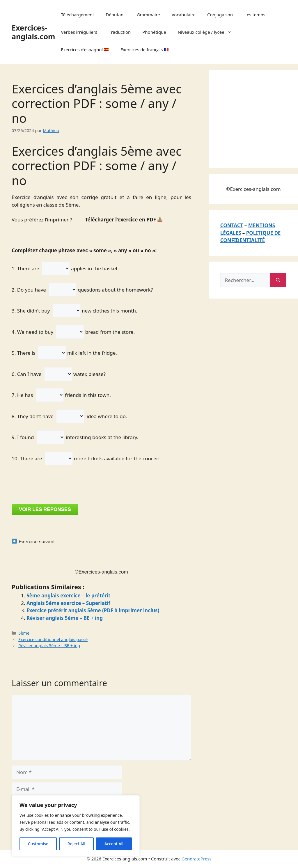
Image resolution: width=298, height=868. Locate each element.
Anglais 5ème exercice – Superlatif (68, 603)
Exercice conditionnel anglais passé (53, 639)
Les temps (255, 15)
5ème (24, 633)
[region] (76, 826)
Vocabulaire (184, 15)
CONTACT (232, 225)
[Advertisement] (259, 118)
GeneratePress (197, 859)
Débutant (115, 15)
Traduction (120, 32)
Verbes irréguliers (79, 32)
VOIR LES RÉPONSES (45, 509)
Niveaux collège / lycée (208, 32)
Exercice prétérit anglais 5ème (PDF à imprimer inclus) (93, 610)
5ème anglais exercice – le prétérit (68, 595)
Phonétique (154, 32)
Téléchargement (77, 15)
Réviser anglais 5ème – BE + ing (65, 618)
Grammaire (148, 15)
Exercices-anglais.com (33, 32)
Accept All (114, 844)
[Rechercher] (278, 280)
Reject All (76, 844)
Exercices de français (144, 49)
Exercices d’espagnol (85, 49)
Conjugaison (220, 15)
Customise (38, 844)
